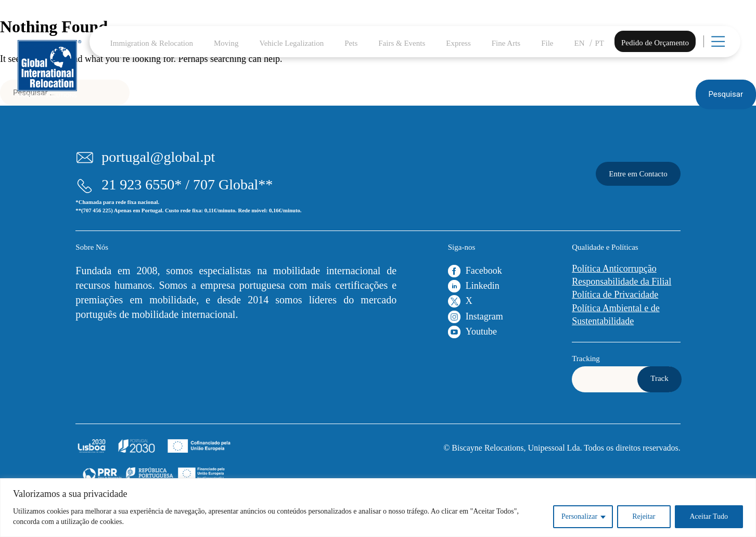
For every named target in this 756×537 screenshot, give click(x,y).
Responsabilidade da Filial (622, 282)
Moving (226, 43)
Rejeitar (644, 516)
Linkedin (483, 286)
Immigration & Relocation (152, 43)
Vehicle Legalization (292, 43)
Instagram (484, 316)
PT (600, 43)
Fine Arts (506, 43)
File (547, 43)
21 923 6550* (142, 184)
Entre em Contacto (638, 174)
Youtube (481, 331)
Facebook (484, 271)
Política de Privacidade (615, 295)
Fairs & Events (402, 43)
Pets (351, 43)
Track (659, 378)
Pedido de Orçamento (655, 43)
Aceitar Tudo (709, 516)
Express (458, 43)
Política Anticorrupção (614, 268)
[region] (378, 508)
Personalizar (579, 516)
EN (580, 43)
